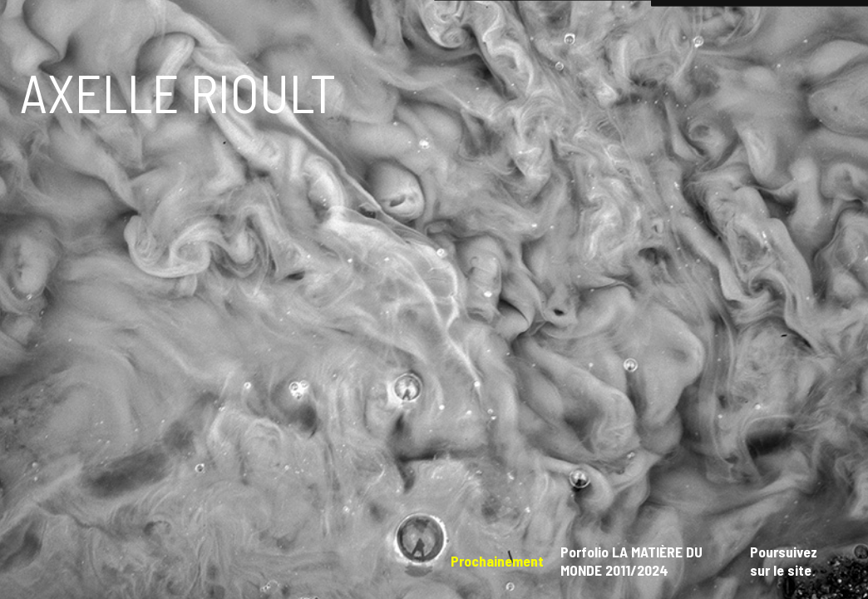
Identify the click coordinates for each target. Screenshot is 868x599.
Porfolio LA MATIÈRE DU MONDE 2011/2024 (631, 561)
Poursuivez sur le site (784, 561)
